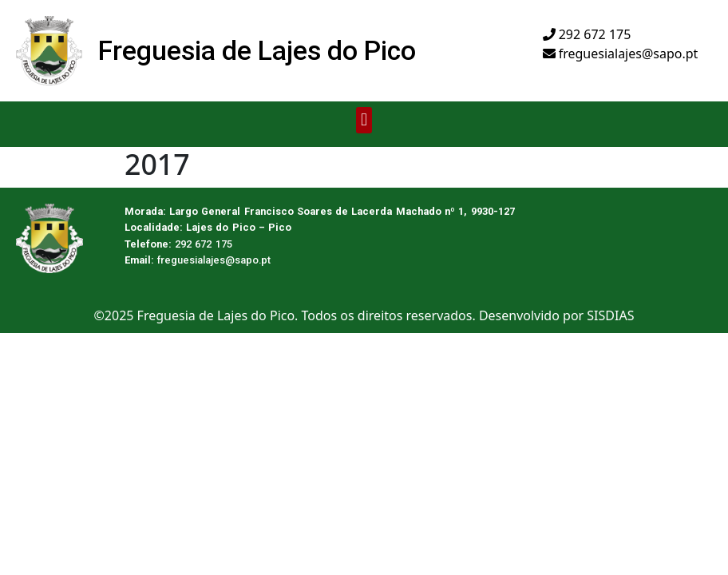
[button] (364, 120)
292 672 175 (587, 34)
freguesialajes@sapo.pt (621, 54)
